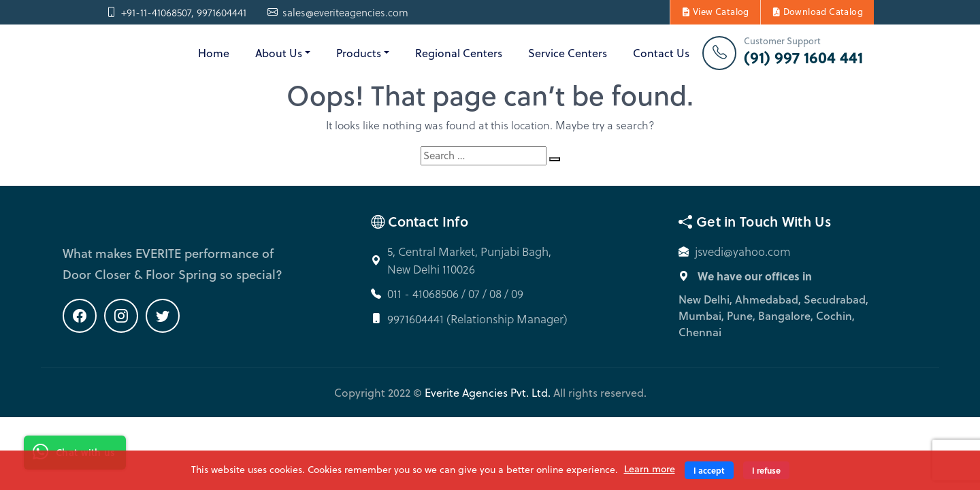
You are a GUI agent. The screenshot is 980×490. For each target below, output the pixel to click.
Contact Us (661, 53)
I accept (709, 470)
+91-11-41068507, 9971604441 (176, 13)
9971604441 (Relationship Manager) (477, 319)
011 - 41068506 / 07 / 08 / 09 (455, 294)
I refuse (766, 470)
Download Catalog (817, 12)
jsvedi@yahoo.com (743, 251)
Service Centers (568, 53)
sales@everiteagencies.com (338, 13)
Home (214, 53)
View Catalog (715, 12)
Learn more (650, 469)
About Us (279, 53)
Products (359, 53)
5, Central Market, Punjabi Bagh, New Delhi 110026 (469, 260)
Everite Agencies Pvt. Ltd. (488, 393)
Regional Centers (459, 53)
